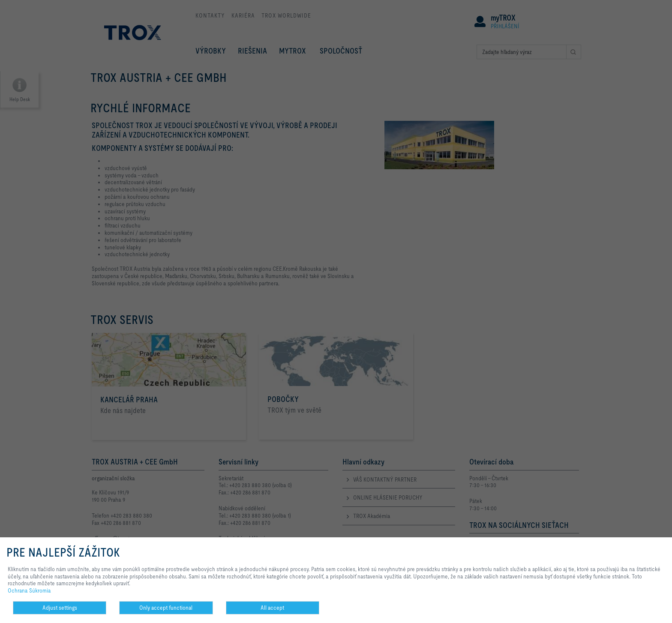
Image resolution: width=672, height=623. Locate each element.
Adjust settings (60, 608)
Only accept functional (166, 608)
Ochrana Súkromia (29, 590)
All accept (272, 608)
